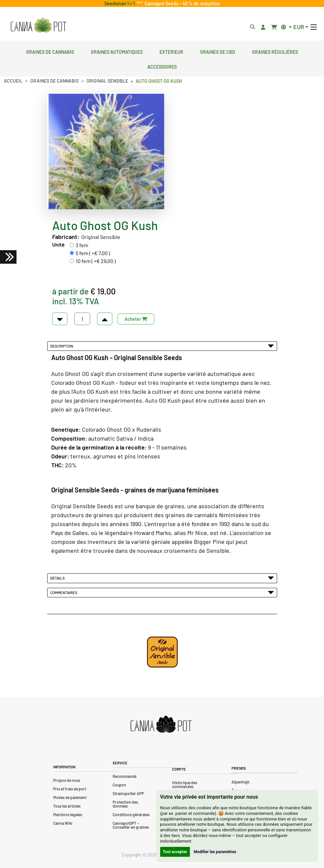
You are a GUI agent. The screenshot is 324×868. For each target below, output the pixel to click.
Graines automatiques (117, 51)
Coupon (119, 785)
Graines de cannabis (50, 51)
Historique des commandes (185, 785)
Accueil (13, 81)
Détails (162, 578)
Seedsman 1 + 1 (121, 3)
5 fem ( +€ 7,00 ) (93, 253)
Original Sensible (107, 81)
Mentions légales (68, 815)
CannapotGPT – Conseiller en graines (131, 825)
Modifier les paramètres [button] (215, 852)
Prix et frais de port (70, 789)
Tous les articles (67, 806)
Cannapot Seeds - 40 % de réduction (181, 3)
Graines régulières (275, 51)
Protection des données (125, 804)
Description (162, 346)
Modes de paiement (70, 797)
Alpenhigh (241, 782)
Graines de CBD (218, 51)
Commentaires (162, 592)
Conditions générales (131, 815)
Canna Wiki (63, 823)
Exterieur (171, 51)
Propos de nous (67, 780)
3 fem (82, 245)
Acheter (136, 319)
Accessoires (162, 66)
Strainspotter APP (128, 793)
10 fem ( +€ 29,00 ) (96, 261)
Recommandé (125, 776)
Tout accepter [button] (175, 852)
